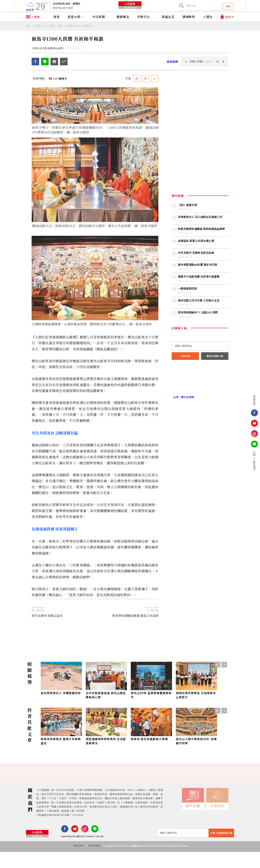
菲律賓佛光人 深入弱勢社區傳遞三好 (202, 235)
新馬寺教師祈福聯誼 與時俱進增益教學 (203, 247)
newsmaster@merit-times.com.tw (82, 854)
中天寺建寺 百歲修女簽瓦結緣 (197, 271)
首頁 (57, 28)
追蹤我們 (240, 400)
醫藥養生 (123, 28)
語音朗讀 (173, 79)
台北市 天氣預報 (200, 401)
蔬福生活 (168, 28)
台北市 (30, 12)
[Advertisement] (130, 653)
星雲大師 (76, 28)
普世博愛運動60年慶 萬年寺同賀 (199, 283)
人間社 (208, 28)
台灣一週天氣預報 (184, 417)
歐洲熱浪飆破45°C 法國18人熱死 (199, 332)
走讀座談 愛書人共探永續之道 (197, 259)
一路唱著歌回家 (188, 307)
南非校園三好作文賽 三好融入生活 (200, 320)
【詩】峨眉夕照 (188, 223)
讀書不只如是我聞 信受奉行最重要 (200, 295)
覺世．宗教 (56, 37)
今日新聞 (100, 28)
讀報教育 (189, 28)
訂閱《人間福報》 (240, 462)
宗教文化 (146, 28)
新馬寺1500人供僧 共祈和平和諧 (82, 37)
